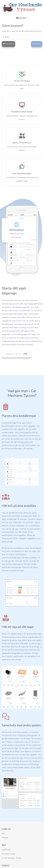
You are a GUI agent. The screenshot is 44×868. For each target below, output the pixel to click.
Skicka (37, 44)
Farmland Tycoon (9, 854)
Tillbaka (8, 44)
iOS (3, 834)
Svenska (21, 18)
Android (5, 838)
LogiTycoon (6, 850)
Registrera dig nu (16, 354)
